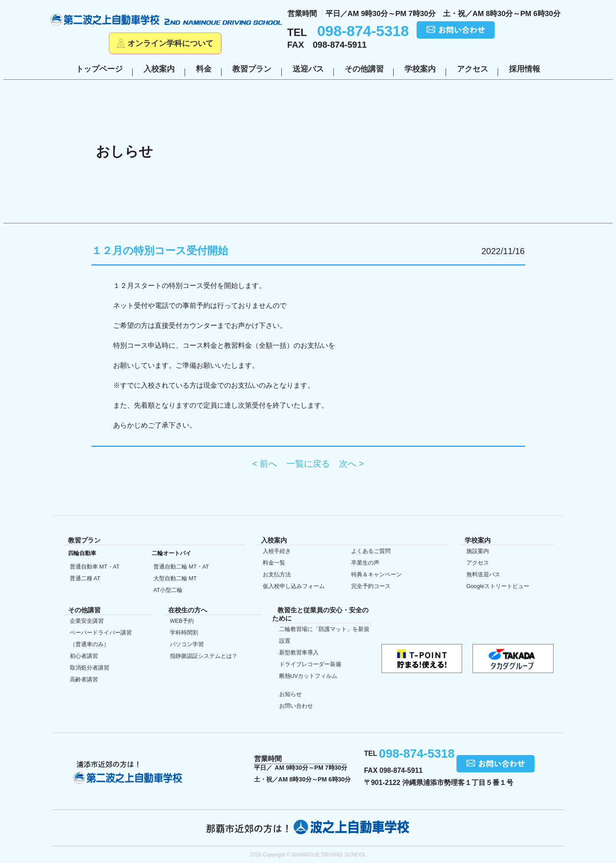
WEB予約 (182, 621)
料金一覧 (274, 563)
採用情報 (525, 69)
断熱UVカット (308, 676)
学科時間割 (184, 633)
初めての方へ (19, 356)
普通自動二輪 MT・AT (181, 567)
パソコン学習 (187, 644)
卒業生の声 (365, 563)
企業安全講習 (87, 621)
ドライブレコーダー (310, 664)
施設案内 (478, 551)
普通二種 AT (85, 578)
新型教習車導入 (299, 652)
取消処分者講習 (90, 668)
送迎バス (308, 69)
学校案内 (420, 69)
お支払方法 (277, 574)
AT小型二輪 (168, 590)
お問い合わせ (296, 706)
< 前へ (265, 464)
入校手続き (277, 551)
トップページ (99, 69)
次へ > (351, 464)
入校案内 (159, 69)
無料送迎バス (483, 574)
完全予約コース (371, 586)
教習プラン (252, 69)
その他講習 (364, 69)
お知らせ (290, 694)
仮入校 (19, 506)
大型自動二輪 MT (175, 578)
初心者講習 (84, 656)
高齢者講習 (84, 679)
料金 (204, 69)
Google (498, 586)
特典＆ (376, 574)
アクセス (473, 69)
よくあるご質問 (371, 551)
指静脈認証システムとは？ (204, 656)
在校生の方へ (19, 430)
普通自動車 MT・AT (95, 567)
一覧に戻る (308, 464)
